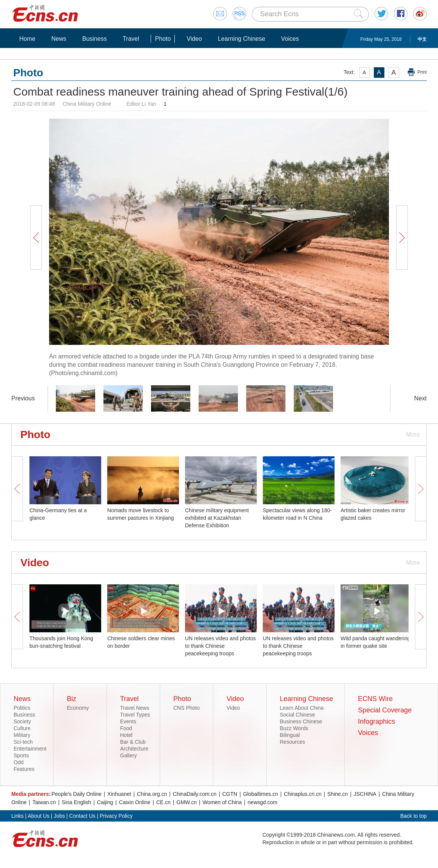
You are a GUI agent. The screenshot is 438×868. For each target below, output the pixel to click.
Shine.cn (338, 794)
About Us (39, 816)
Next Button (402, 238)
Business (95, 39)
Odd (19, 762)
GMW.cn (187, 802)
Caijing (105, 802)
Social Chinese (297, 715)
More (413, 435)
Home (27, 39)
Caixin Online (135, 802)
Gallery (128, 755)
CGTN (230, 794)
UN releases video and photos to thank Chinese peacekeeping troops (221, 646)
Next (420, 398)
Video (194, 39)
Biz (72, 699)
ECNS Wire (375, 699)
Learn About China (302, 708)
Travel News (135, 708)
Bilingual (290, 735)
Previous (23, 398)
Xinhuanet (119, 794)
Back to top (413, 816)
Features (24, 769)
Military (22, 735)
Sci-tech (23, 742)
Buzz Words (294, 728)
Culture (22, 728)
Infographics (376, 721)
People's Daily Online (76, 794)
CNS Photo (187, 708)
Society (22, 721)
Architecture (134, 749)
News (59, 39)
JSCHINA (365, 794)
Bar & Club (133, 742)
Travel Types (135, 715)
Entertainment (30, 749)
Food (126, 728)
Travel (131, 39)
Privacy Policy (116, 816)
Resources (292, 742)
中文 (422, 39)
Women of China (222, 802)
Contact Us (82, 816)
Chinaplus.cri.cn (303, 794)
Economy (78, 708)
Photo (163, 39)
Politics (22, 708)
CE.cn (163, 802)
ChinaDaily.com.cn (195, 794)
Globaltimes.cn (261, 794)
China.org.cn (152, 794)
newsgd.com (263, 802)
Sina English (77, 802)
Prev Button (36, 238)
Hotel (126, 735)
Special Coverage (385, 710)
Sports (21, 755)
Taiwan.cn (44, 802)
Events (128, 721)
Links (18, 816)
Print (422, 72)
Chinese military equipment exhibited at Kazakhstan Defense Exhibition (217, 518)
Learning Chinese (241, 39)
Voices (290, 39)
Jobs (59, 816)
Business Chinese (301, 721)
